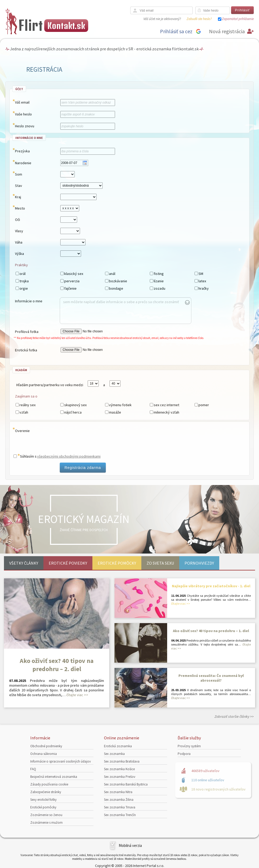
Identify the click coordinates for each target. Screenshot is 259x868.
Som (19, 174)
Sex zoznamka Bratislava (122, 761)
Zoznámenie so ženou (46, 815)
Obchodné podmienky (46, 746)
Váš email (22, 102)
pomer (204, 405)
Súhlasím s (28, 456)
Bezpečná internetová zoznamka (54, 777)
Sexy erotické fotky (43, 800)
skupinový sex (75, 405)
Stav (19, 186)
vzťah (24, 412)
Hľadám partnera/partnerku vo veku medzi (50, 385)
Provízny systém (189, 746)
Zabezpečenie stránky (46, 792)
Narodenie (23, 163)
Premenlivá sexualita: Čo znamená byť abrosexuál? (211, 678)
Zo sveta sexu (160, 563)
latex (202, 281)
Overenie (22, 431)
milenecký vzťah (166, 412)
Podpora (184, 754)
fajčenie (70, 288)
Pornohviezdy (199, 563)
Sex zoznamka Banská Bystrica (126, 784)
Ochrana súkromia (44, 754)
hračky (204, 288)
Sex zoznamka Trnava (120, 807)
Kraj (18, 197)
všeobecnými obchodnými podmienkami (69, 456)
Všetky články (24, 563)
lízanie (159, 281)
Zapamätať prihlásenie (238, 19)
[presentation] (87, 439)
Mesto (20, 208)
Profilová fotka (27, 332)
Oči (18, 220)
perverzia (72, 281)
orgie (24, 288)
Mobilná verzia (130, 845)
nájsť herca (73, 412)
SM (201, 274)
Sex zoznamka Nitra (118, 792)
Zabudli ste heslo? (199, 19)
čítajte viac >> (77, 695)
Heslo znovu (25, 126)
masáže (115, 412)
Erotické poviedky (68, 563)
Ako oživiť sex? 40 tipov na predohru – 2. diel (57, 665)
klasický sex (74, 274)
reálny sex (28, 405)
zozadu (160, 288)
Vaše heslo (23, 114)
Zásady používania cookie (49, 784)
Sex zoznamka (114, 754)
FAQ (33, 769)
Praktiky (21, 265)
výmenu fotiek (120, 405)
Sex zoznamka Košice (119, 769)
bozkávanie (118, 281)
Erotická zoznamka (118, 746)
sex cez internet (166, 405)
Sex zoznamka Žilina (119, 800)
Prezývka (22, 151)
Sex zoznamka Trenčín (120, 815)
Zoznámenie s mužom (46, 823)
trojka (24, 281)
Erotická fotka (26, 350)
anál (112, 274)
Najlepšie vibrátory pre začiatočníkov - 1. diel (211, 586)
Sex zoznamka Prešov (120, 777)
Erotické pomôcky (117, 563)
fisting (159, 274)
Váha (19, 242)
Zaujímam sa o (26, 396)
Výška (19, 254)
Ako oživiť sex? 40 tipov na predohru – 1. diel (211, 631)
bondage (116, 288)
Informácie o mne (29, 301)
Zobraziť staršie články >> (234, 716)
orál (23, 274)
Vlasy (19, 231)
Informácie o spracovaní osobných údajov (61, 761)
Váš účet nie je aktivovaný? (162, 19)
